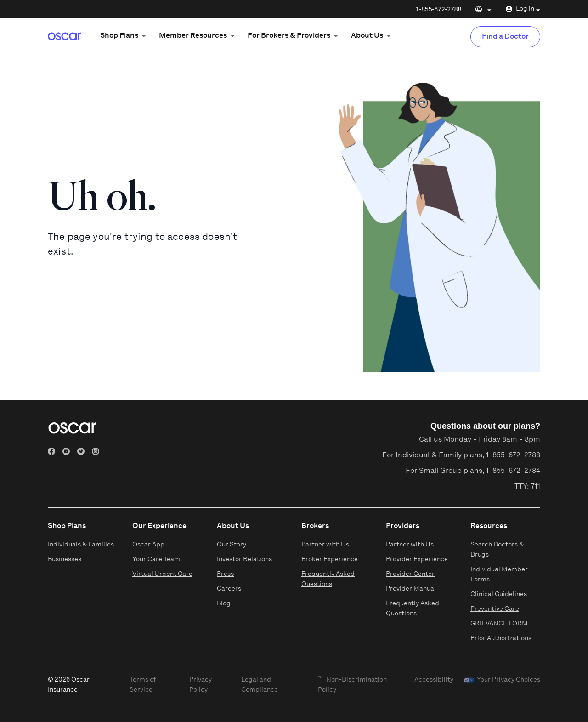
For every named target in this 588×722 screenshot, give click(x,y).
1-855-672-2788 (439, 9)
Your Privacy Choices (509, 680)
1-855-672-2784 (513, 471)
